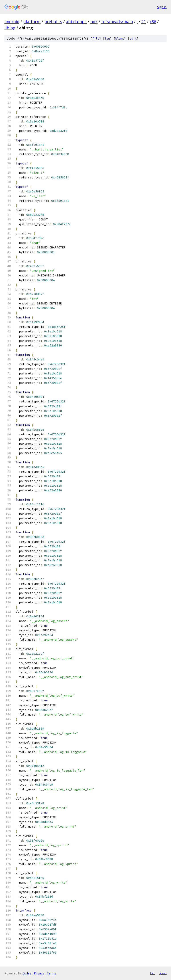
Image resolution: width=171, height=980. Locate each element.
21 (144, 22)
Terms (51, 973)
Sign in (162, 7)
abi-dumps (76, 22)
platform (32, 22)
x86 (153, 22)
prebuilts (53, 22)
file (96, 39)
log (107, 39)
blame (120, 39)
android (12, 22)
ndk (94, 22)
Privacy (39, 973)
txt (152, 973)
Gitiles (27, 973)
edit (133, 39)
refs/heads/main (117, 22)
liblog (10, 28)
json (163, 973)
